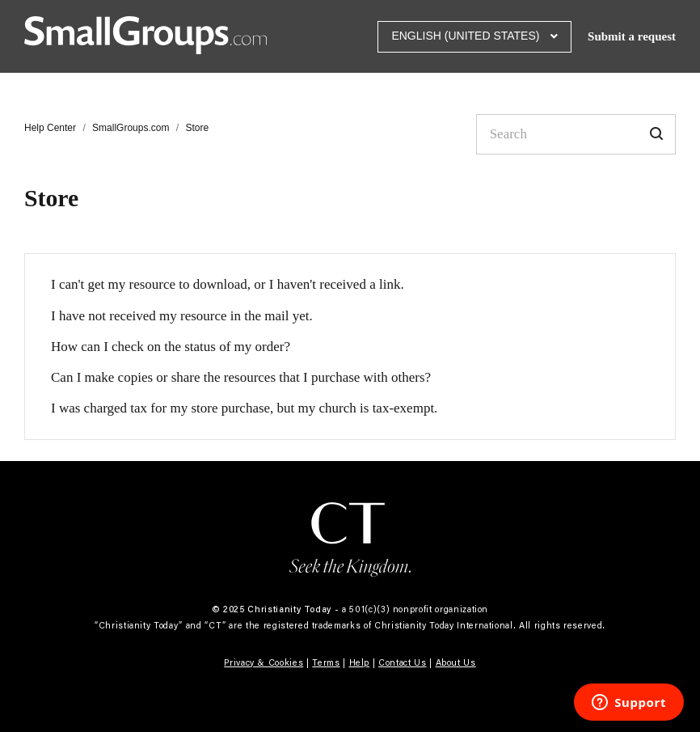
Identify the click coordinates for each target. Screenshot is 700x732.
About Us (456, 662)
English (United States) (467, 36)
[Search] (576, 134)
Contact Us (403, 662)
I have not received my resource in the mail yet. (182, 316)
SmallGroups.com (131, 128)
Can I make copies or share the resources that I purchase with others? (241, 377)
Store (197, 128)
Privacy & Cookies (264, 662)
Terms (326, 662)
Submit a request (632, 36)
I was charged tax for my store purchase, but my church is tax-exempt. (244, 408)
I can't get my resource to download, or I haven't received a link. (228, 284)
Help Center (50, 128)
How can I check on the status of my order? (171, 347)
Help (360, 662)
